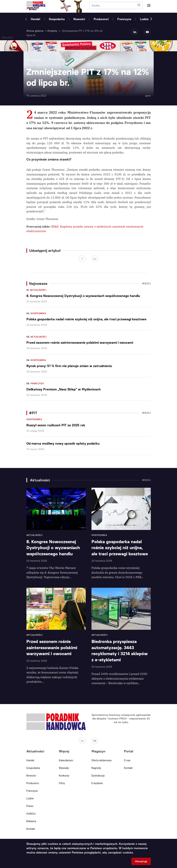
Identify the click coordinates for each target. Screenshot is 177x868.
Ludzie (144, 19)
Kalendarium (66, 760)
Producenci (101, 19)
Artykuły (52, 31)
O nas (127, 760)
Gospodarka (57, 19)
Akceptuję (141, 861)
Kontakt (31, 829)
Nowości (79, 19)
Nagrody (96, 768)
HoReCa (31, 814)
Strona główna (35, 31)
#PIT (148, 96)
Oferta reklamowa (102, 760)
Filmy (62, 783)
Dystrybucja (98, 776)
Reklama (31, 821)
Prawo (30, 806)
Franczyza (124, 19)
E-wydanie (97, 783)
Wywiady (64, 768)
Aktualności (38, 290)
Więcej (146, 284)
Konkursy (64, 776)
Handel (35, 19)
